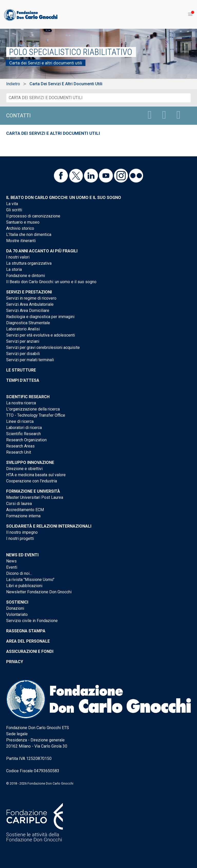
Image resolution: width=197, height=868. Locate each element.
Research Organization (26, 440)
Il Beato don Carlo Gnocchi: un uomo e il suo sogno (64, 198)
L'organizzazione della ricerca (33, 409)
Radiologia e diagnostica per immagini (40, 317)
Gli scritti (14, 210)
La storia (14, 269)
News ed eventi (22, 555)
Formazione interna (23, 516)
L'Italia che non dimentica (29, 235)
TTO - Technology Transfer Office (36, 415)
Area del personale (28, 641)
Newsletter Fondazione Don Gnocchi (39, 592)
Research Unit (19, 452)
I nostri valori (18, 257)
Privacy (15, 662)
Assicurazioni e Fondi (30, 651)
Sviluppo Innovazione (30, 462)
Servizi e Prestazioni (29, 292)
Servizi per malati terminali (30, 360)
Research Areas (20, 446)
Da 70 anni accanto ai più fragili (42, 251)
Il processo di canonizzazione (33, 216)
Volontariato (17, 614)
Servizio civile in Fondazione (32, 621)
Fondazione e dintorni (26, 276)
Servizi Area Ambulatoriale (30, 304)
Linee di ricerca (20, 421)
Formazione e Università (33, 491)
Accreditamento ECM (25, 510)
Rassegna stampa (26, 631)
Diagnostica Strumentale (28, 323)
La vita (12, 204)
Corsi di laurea (19, 504)
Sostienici (17, 602)
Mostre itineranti (21, 241)
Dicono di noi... (19, 573)
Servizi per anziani (23, 341)
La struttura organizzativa (29, 263)
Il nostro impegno (22, 532)
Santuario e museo (23, 222)
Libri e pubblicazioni (24, 586)
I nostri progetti (20, 538)
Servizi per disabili (23, 354)
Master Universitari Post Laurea (35, 497)
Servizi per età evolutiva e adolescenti (41, 335)
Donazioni (15, 608)
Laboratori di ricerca (24, 428)
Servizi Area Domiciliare (28, 311)
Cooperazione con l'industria (32, 481)
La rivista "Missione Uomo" (30, 580)
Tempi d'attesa (23, 380)
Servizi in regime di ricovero (31, 298)
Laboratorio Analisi (23, 329)
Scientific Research (28, 397)
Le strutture (21, 370)
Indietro (13, 84)
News (11, 561)
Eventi (12, 567)
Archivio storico (20, 228)
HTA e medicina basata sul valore (36, 475)
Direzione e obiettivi (24, 469)
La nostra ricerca (21, 403)
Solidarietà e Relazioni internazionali (49, 526)
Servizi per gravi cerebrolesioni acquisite (43, 347)
